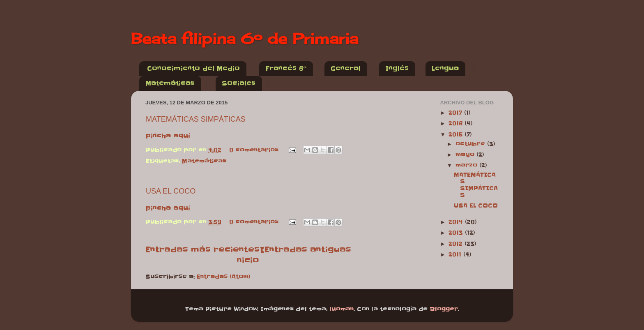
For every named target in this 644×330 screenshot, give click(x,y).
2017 (456, 113)
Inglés (397, 68)
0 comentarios (254, 150)
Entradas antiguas (308, 249)
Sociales (239, 83)
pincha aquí (168, 136)
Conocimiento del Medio (193, 68)
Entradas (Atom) (224, 277)
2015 (457, 135)
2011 (456, 255)
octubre (471, 144)
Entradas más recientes (202, 249)
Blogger (444, 309)
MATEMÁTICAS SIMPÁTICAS (196, 119)
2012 (457, 244)
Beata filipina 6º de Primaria (245, 39)
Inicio (251, 255)
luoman (342, 309)
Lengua (445, 68)
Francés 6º (286, 68)
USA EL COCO (171, 191)
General (346, 68)
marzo (467, 165)
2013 (457, 233)
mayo (466, 155)
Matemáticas (170, 83)
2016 (457, 123)
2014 (457, 222)
